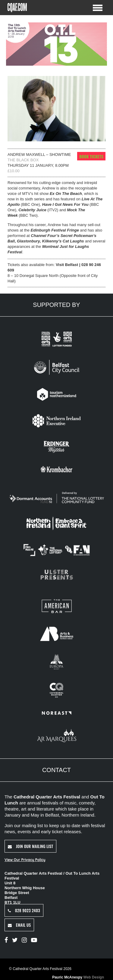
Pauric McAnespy (78, 977)
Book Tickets (91, 156)
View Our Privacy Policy (25, 860)
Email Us (19, 925)
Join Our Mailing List (30, 846)
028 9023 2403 (24, 910)
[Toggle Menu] (98, 7)
